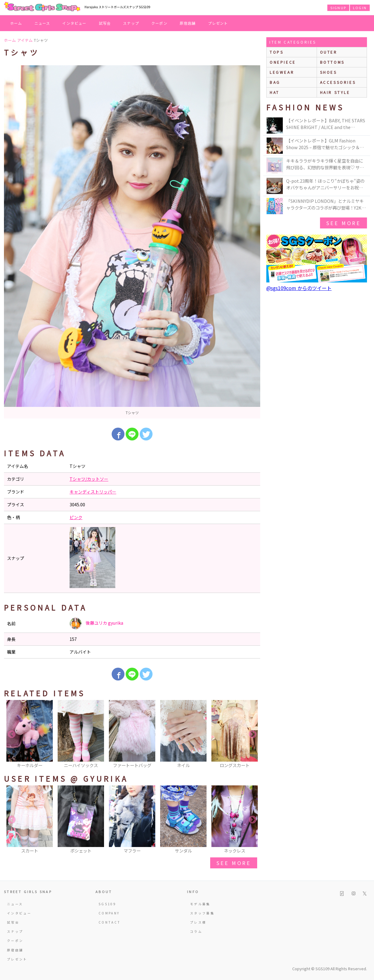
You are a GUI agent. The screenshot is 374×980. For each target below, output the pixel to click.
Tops (277, 52)
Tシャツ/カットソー (89, 479)
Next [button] (253, 734)
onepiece (283, 62)
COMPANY (109, 913)
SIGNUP (338, 8)
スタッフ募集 (202, 913)
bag (275, 82)
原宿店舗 (188, 23)
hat (275, 92)
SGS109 (107, 904)
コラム (196, 931)
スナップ (131, 23)
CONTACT (110, 922)
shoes (329, 72)
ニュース (42, 23)
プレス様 (198, 922)
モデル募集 (200, 904)
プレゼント (218, 23)
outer (329, 52)
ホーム (16, 23)
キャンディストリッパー (93, 492)
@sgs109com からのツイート (299, 288)
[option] (132, 242)
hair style (335, 92)
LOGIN (360, 8)
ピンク (76, 517)
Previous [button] (12, 734)
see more (234, 863)
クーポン (159, 23)
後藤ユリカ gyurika (96, 623)
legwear (282, 72)
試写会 (105, 23)
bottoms (332, 62)
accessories (338, 82)
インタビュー (74, 23)
